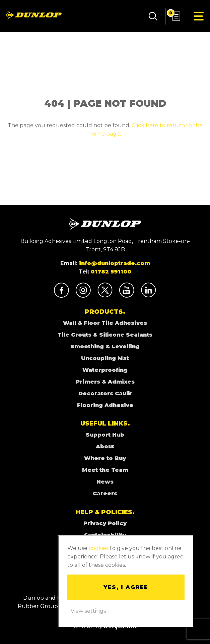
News (105, 482)
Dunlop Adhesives (34, 15)
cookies (99, 548)
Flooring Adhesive (105, 405)
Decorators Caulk (105, 393)
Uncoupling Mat (105, 358)
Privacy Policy (105, 523)
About (105, 447)
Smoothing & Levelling (105, 346)
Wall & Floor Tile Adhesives (105, 323)
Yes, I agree (126, 587)
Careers (105, 493)
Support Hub (105, 435)
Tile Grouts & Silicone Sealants (105, 335)
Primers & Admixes (105, 382)
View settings (88, 611)
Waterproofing (105, 370)
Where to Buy (105, 458)
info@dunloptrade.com (115, 263)
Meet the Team (105, 470)
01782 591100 (111, 272)
